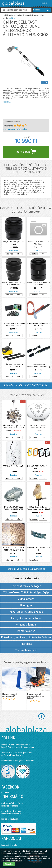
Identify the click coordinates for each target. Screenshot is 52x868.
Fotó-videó (20, 15)
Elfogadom (9, 864)
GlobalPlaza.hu (7, 792)
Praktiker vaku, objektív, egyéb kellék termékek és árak (26, 570)
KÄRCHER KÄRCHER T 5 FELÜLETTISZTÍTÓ (14, 366)
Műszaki (12, 15)
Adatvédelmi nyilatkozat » (11, 811)
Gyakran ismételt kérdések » (12, 803)
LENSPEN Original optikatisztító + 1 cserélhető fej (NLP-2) (38, 366)
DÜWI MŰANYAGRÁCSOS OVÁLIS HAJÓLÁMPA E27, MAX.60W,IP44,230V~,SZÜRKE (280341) (14, 508)
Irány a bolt (26, 151)
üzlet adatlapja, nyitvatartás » (15, 129)
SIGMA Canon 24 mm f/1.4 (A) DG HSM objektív (14, 284)
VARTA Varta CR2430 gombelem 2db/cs (38, 426)
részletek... (7, 102)
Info (18, 254)
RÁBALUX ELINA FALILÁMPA (14, 466)
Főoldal (5, 15)
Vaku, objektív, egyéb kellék (35, 15)
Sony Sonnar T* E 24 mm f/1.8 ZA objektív (38, 284)
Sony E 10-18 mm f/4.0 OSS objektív (14, 243)
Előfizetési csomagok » (10, 806)
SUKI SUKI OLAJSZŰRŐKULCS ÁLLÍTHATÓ (38, 325)
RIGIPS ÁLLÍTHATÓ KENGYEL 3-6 (38, 549)
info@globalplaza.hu (9, 845)
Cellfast (12, 18)
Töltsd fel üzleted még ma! (14, 755)
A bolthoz (9, 254)
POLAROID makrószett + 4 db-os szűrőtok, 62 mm (14, 325)
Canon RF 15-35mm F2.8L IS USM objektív (38, 243)
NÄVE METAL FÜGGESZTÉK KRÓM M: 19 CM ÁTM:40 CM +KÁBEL (14, 549)
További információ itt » (33, 861)
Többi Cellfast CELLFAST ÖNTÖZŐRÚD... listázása (26, 386)
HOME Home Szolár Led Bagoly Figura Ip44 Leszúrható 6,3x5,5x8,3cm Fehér (38, 508)
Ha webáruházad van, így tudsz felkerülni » (18, 760)
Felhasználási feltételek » (11, 814)
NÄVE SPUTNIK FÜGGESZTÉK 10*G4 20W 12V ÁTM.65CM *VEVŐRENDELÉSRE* (14, 426)
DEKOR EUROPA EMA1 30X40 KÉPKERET (38, 467)
